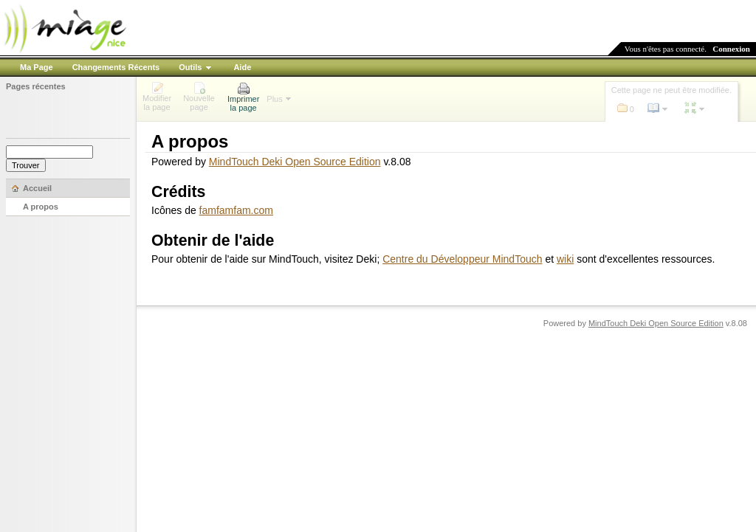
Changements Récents (116, 67)
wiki (565, 259)
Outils (190, 67)
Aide (242, 67)
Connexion (731, 49)
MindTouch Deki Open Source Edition (295, 162)
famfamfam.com (236, 210)
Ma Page (37, 67)
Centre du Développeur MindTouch (462, 259)
